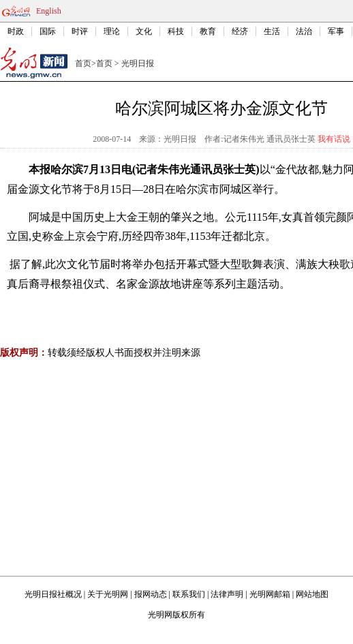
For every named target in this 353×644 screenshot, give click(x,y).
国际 (48, 31)
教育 (208, 31)
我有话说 (334, 139)
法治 (304, 31)
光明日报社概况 (53, 594)
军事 (336, 31)
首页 (83, 63)
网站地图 (312, 594)
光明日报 (138, 63)
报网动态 (151, 594)
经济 (240, 31)
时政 (16, 31)
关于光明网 (108, 594)
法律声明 (227, 594)
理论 (112, 31)
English (49, 11)
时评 (80, 31)
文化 (144, 31)
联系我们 (189, 594)
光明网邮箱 (270, 594)
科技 (176, 31)
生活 (272, 31)
